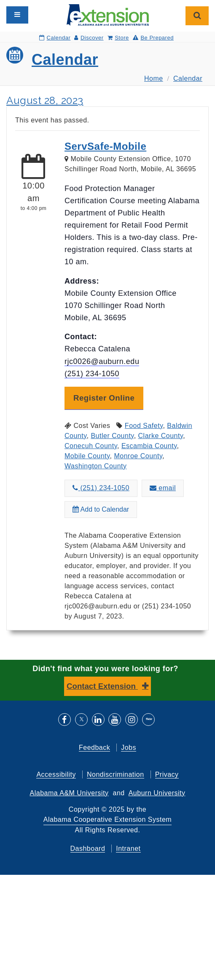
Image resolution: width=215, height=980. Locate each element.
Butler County (112, 436)
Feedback (94, 748)
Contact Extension (102, 686)
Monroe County (138, 456)
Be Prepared (153, 38)
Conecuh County (91, 446)
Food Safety (144, 426)
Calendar (55, 38)
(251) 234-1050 (92, 374)
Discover (89, 38)
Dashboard (88, 849)
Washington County (96, 466)
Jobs (129, 748)
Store (118, 38)
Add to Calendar (101, 509)
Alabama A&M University (69, 793)
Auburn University (157, 793)
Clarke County (161, 436)
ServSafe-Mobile (105, 146)
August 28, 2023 (45, 100)
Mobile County (87, 456)
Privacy (167, 774)
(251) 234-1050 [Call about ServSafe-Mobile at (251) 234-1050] (101, 488)
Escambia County (149, 446)
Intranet (128, 849)
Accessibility (56, 774)
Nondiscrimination (116, 774)
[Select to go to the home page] (108, 15)
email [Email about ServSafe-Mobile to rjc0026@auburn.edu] (163, 488)
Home (154, 78)
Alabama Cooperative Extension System (107, 819)
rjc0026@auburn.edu (102, 361)
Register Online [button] (104, 398)
